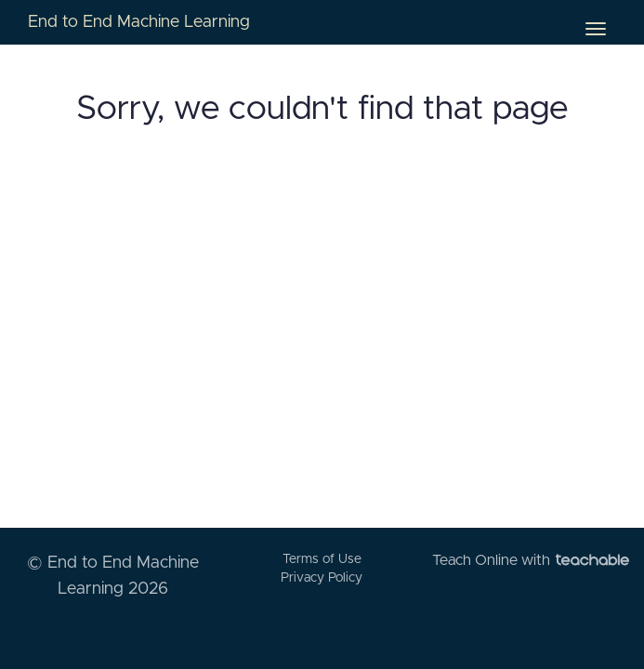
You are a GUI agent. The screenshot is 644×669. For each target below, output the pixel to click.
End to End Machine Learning (139, 22)
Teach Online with (531, 560)
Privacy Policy (322, 578)
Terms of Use (322, 559)
